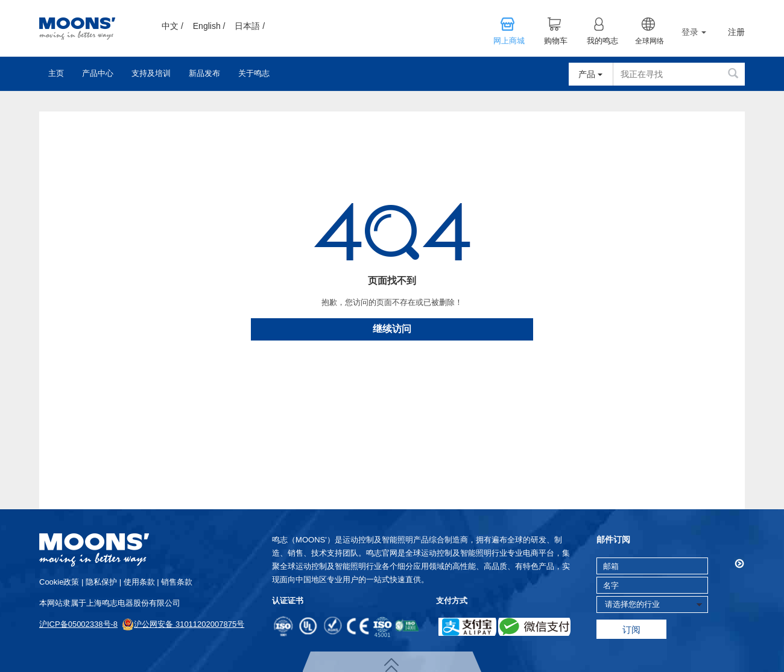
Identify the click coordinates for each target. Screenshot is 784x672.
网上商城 (509, 41)
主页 (56, 73)
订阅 (631, 630)
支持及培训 (151, 73)
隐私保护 (101, 582)
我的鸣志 (602, 41)
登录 (694, 32)
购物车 (556, 41)
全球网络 (650, 41)
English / (209, 26)
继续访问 (392, 329)
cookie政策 (59, 582)
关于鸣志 (254, 73)
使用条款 (139, 582)
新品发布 (204, 73)
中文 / (172, 26)
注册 (736, 32)
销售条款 (177, 582)
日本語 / (250, 26)
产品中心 (98, 73)
